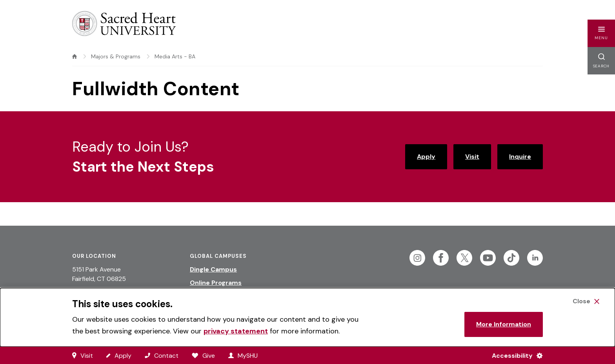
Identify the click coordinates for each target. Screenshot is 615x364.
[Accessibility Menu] (514, 355)
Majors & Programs (116, 56)
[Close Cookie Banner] (586, 301)
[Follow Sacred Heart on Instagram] (417, 258)
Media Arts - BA (175, 56)
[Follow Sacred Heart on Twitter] (464, 258)
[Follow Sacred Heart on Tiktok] (511, 258)
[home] (75, 56)
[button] (601, 33)
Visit (472, 157)
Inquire (520, 157)
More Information (504, 324)
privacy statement (236, 331)
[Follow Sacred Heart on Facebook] (441, 258)
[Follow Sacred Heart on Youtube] (488, 258)
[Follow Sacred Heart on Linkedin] (535, 258)
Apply (426, 157)
